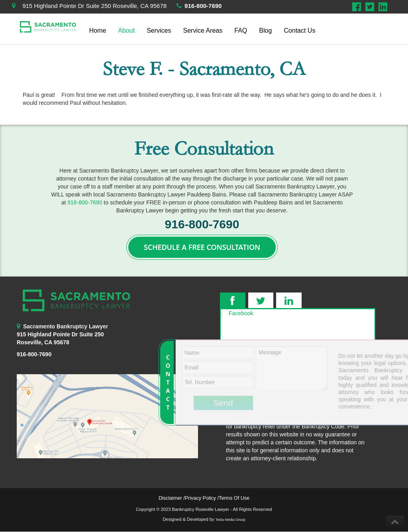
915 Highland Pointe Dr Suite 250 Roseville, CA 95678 (94, 6)
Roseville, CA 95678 (43, 342)
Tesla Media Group (230, 520)
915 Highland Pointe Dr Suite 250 (60, 334)
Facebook (241, 313)
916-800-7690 (203, 6)
